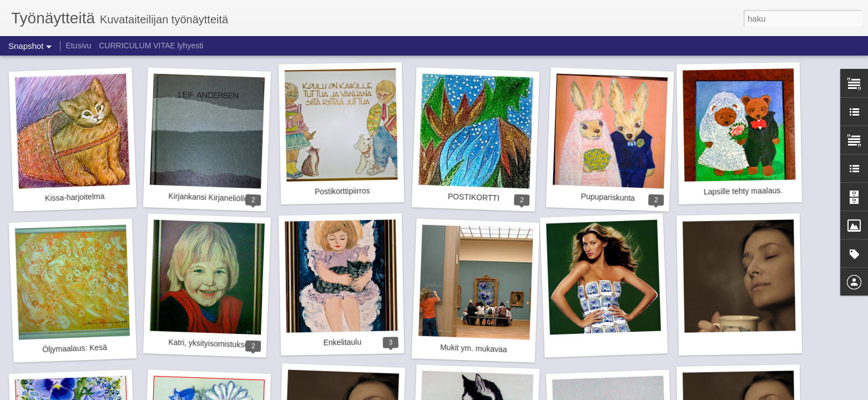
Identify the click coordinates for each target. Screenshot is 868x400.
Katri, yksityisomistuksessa (215, 344)
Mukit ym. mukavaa (474, 348)
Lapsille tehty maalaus (742, 191)
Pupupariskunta (608, 197)
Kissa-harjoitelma (75, 197)
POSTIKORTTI (474, 197)
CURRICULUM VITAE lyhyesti (151, 46)
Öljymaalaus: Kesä (75, 348)
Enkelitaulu (342, 342)
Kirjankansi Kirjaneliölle (208, 197)
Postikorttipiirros (342, 191)
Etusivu (78, 46)
